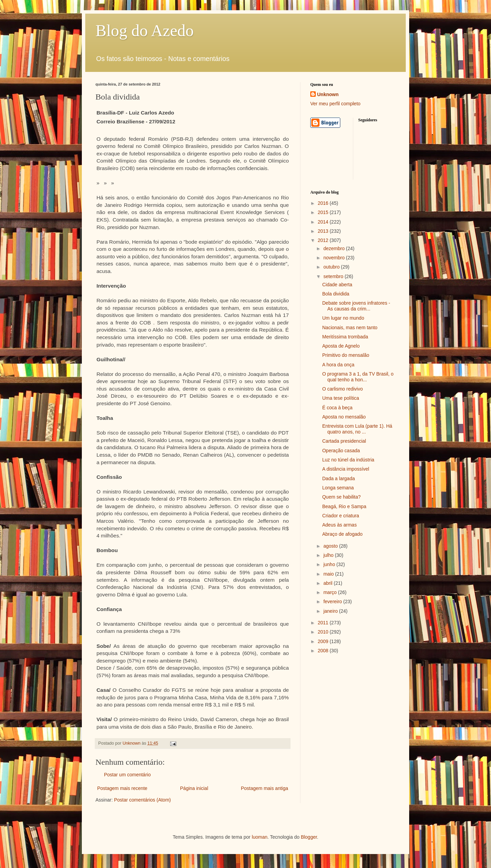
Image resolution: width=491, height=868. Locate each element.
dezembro (334, 248)
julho (329, 555)
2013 (324, 231)
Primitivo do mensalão (346, 355)
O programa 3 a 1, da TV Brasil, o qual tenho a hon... (358, 377)
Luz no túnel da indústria (348, 460)
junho (330, 564)
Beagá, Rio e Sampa (344, 506)
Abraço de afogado (342, 534)
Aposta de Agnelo (341, 346)
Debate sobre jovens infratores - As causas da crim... (356, 306)
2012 (324, 240)
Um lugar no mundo (343, 318)
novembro (334, 258)
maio (329, 574)
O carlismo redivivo (343, 389)
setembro (334, 276)
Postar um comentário (127, 775)
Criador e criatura (341, 516)
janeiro (331, 611)
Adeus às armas (339, 525)
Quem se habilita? (341, 497)
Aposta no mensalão (344, 417)
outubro (332, 267)
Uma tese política (341, 398)
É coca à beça (337, 408)
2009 (324, 641)
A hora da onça (338, 365)
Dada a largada (339, 478)
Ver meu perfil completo (335, 104)
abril (328, 583)
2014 (324, 222)
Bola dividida (336, 294)
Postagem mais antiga (264, 788)
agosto (331, 546)
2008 (324, 651)
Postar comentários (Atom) (142, 800)
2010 (324, 632)
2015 (324, 212)
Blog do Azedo (145, 31)
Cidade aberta (337, 285)
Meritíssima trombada (345, 337)
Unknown (328, 94)
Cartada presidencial (344, 441)
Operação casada (341, 451)
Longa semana (338, 488)
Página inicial (194, 788)
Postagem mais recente (122, 788)
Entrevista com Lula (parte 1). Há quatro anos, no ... (357, 429)
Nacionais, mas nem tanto (350, 328)
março (331, 592)
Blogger (309, 837)
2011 (324, 623)
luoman (259, 837)
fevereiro (333, 601)
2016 (324, 203)
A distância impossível (346, 469)
